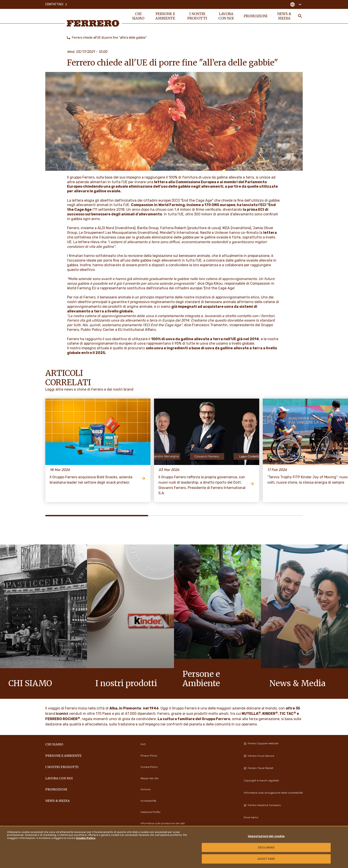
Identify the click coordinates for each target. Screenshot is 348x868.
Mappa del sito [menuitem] (150, 778)
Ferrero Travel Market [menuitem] (258, 768)
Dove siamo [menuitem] (251, 817)
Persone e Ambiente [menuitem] (165, 16)
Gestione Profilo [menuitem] (150, 812)
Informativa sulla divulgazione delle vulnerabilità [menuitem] (273, 793)
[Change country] (296, 4)
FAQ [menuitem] (143, 744)
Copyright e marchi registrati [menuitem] (261, 781)
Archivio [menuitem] (146, 789)
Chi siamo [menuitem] (138, 16)
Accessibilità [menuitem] (148, 801)
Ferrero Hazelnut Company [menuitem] (262, 805)
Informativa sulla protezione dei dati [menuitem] (163, 823)
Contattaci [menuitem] (56, 4)
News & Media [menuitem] (284, 16)
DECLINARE (266, 847)
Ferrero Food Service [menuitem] (259, 756)
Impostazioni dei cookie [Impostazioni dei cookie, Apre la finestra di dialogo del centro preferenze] (266, 836)
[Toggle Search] (300, 16)
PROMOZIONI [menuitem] (256, 16)
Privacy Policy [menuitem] (149, 756)
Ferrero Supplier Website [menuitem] (261, 743)
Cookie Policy (86, 838)
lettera (270, 233)
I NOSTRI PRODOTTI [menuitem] (197, 16)
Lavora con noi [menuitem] (226, 16)
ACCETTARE (266, 859)
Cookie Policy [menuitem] (149, 767)
